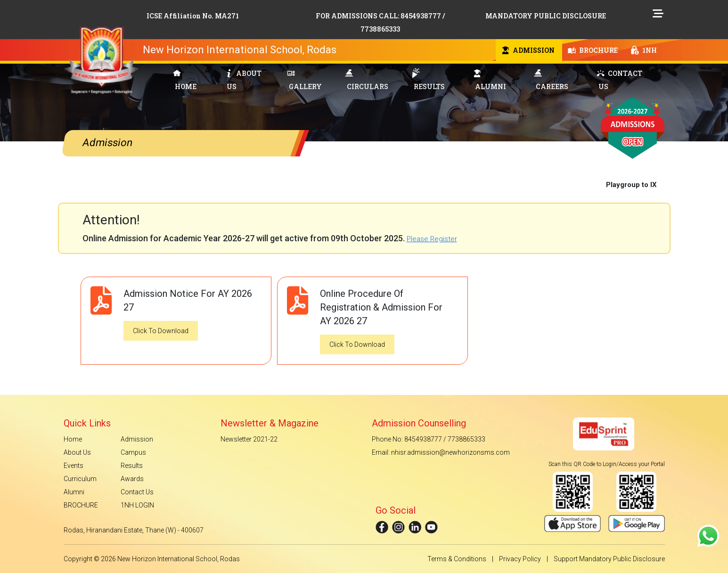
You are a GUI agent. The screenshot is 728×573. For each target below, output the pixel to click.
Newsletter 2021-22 (249, 439)
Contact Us (137, 492)
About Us (77, 452)
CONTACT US (619, 80)
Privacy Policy (520, 559)
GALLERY (304, 80)
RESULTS (428, 79)
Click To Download (161, 331)
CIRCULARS (367, 80)
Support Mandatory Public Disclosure (609, 559)
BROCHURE (593, 50)
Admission (137, 439)
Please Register (432, 239)
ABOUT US (243, 80)
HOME (185, 80)
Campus (133, 452)
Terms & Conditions (457, 559)
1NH (644, 50)
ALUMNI (490, 80)
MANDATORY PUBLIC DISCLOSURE (546, 16)
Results (132, 466)
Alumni (74, 492)
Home (73, 439)
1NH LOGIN (137, 505)
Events (74, 466)
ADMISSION (528, 50)
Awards (132, 479)
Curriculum (80, 479)
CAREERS (551, 80)
